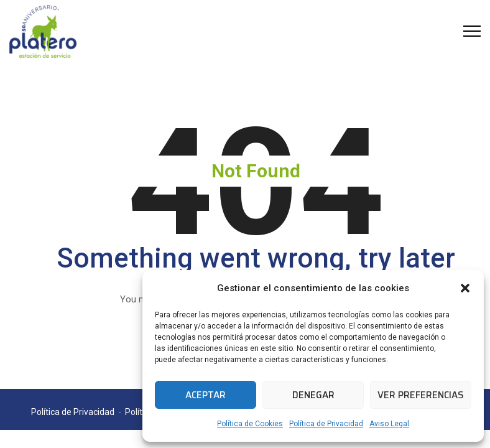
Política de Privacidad (326, 424)
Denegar (313, 395)
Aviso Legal (389, 424)
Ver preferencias (421, 395)
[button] (465, 288)
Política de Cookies (250, 424)
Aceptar (206, 395)
